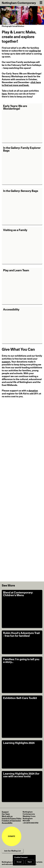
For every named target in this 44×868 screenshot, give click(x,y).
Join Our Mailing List (13, 851)
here (4, 94)
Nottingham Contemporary (19, 3)
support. (6, 362)
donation (33, 391)
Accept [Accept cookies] (19, 862)
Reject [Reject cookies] (30, 862)
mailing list (35, 51)
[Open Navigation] (41, 2)
